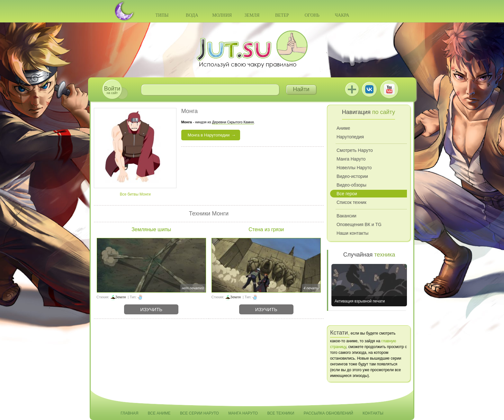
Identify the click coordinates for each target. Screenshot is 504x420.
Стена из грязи (266, 229)
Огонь (312, 15)
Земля (252, 15)
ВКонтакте (369, 89)
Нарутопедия (350, 137)
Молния (222, 15)
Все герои (347, 194)
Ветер (282, 15)
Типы (162, 15)
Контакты (373, 413)
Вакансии (346, 216)
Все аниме (159, 413)
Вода (192, 15)
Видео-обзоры (351, 185)
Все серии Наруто (199, 413)
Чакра (342, 15)
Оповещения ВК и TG (359, 224)
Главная (129, 413)
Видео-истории (352, 176)
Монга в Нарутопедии (209, 135)
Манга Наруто (351, 159)
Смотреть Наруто (355, 150)
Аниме (343, 128)
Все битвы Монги (135, 194)
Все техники (281, 413)
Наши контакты (352, 233)
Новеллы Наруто (354, 168)
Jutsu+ (352, 89)
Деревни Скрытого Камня (233, 122)
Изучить (151, 309)
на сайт (112, 90)
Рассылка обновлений (328, 413)
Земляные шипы (151, 229)
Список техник (351, 202)
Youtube (389, 89)
